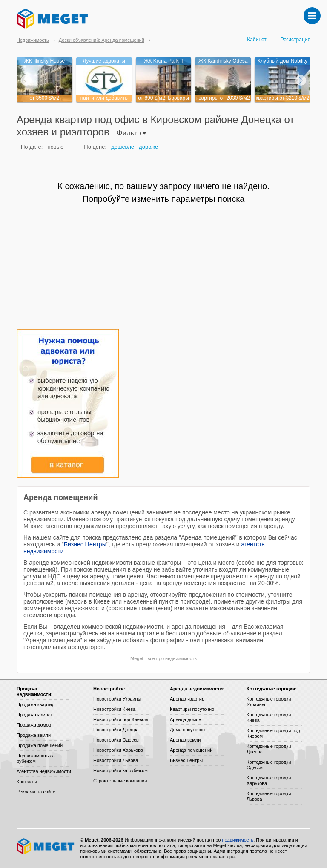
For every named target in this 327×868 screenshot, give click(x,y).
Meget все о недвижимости (46, 846)
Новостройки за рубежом (120, 770)
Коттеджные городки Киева (269, 717)
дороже (148, 147)
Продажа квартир (36, 704)
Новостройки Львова (116, 760)
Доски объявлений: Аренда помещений (102, 40)
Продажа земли (34, 735)
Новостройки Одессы (116, 740)
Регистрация (295, 40)
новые (55, 147)
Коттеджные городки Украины (269, 702)
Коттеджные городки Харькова (269, 780)
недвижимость (181, 658)
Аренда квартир (187, 699)
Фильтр (131, 133)
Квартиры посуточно (192, 709)
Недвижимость (33, 40)
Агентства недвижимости (44, 771)
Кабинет (257, 40)
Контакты (27, 782)
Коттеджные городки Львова (269, 796)
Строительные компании (120, 781)
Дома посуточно (187, 730)
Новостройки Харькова (118, 750)
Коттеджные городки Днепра (269, 749)
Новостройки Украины (117, 699)
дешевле (123, 147)
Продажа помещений (40, 745)
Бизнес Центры (85, 544)
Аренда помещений (191, 750)
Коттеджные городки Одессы (269, 765)
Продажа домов (34, 725)
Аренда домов (185, 719)
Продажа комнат (35, 715)
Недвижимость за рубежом (36, 758)
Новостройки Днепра (116, 730)
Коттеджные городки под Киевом (273, 733)
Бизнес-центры (186, 760)
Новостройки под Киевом (120, 719)
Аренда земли (185, 740)
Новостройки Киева (114, 709)
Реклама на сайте (36, 792)
